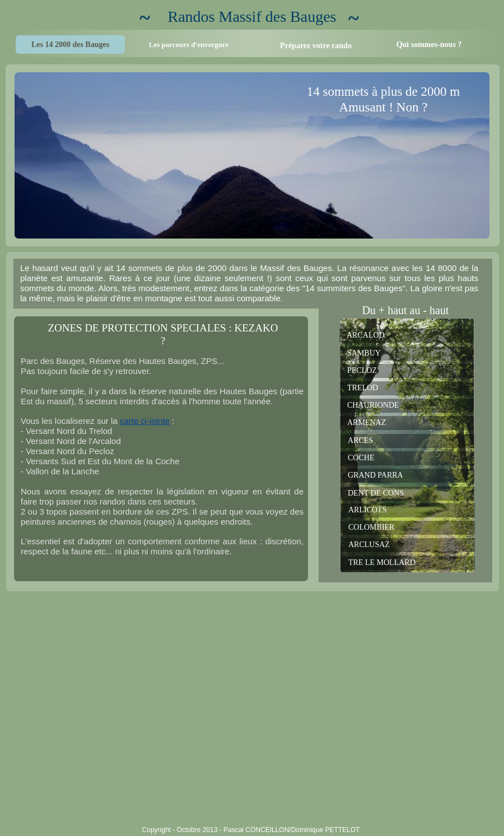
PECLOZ (362, 370)
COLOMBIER (371, 527)
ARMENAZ (367, 422)
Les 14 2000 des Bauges (70, 45)
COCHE (361, 458)
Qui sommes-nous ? (429, 45)
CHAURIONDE (373, 405)
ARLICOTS (367, 510)
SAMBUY (364, 353)
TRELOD (363, 388)
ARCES (360, 440)
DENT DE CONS (376, 493)
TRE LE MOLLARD (382, 562)
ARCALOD (366, 335)
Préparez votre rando (316, 46)
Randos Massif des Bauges (252, 17)
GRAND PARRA (375, 475)
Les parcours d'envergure (189, 45)
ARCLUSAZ (369, 545)
